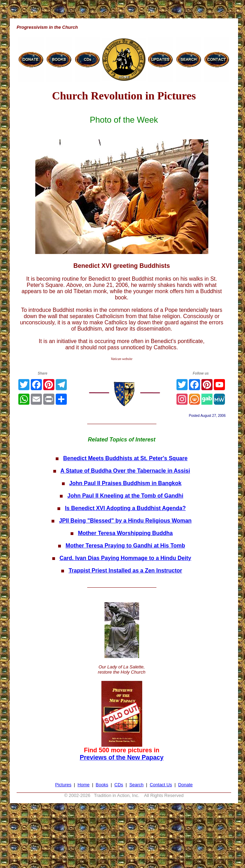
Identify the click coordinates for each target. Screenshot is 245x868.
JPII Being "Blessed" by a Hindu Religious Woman (125, 521)
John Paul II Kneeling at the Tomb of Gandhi (125, 496)
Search (137, 785)
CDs (119, 785)
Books (102, 785)
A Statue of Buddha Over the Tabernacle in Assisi (125, 471)
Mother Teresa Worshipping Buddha (125, 533)
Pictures (63, 785)
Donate (185, 785)
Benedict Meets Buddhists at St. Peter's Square (125, 458)
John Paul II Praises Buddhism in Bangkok (125, 483)
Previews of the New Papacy (121, 757)
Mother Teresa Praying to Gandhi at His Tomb (125, 546)
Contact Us (161, 785)
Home (84, 785)
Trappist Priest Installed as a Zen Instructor (125, 571)
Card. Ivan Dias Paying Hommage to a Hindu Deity (125, 558)
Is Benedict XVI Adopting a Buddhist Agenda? (125, 508)
